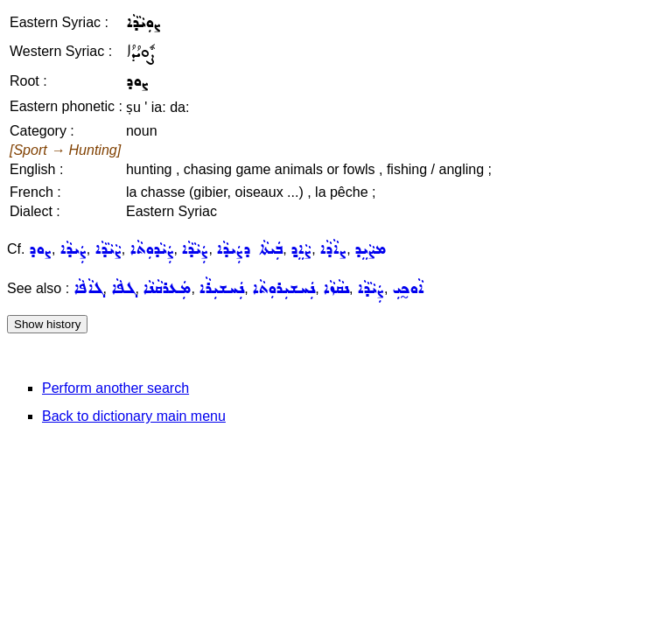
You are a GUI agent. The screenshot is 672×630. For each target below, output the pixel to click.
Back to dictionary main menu (134, 416)
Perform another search (115, 388)
